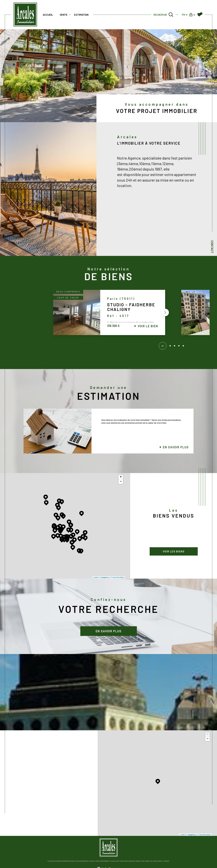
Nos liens (145, 861)
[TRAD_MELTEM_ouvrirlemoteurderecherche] (163, 15)
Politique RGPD (156, 861)
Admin (138, 861)
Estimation (81, 15)
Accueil (48, 15)
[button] (164, 312)
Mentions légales (127, 861)
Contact (212, 247)
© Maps (104, 577)
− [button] (121, 482)
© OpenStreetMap (117, 577)
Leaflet (96, 577)
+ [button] (121, 477)
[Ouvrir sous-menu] (70, 14)
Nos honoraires (102, 861)
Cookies (166, 861)
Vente (64, 15)
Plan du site (114, 861)
